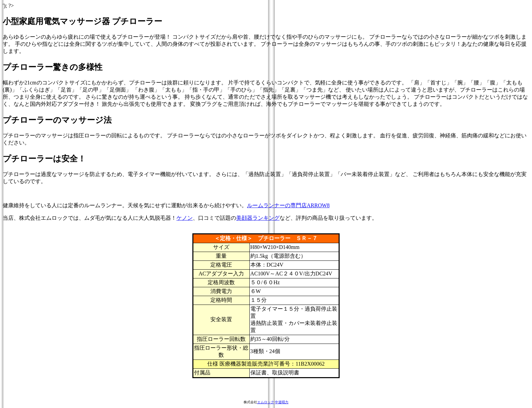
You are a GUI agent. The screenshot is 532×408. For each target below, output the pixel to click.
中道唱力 (282, 402)
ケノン (185, 218)
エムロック (266, 402)
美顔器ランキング (258, 218)
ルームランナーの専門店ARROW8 (288, 205)
